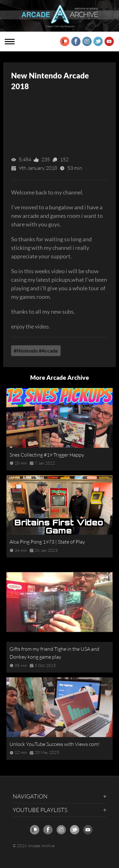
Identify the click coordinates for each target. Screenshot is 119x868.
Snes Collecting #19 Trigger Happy (47, 455)
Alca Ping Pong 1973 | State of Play (47, 542)
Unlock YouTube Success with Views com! (55, 744)
